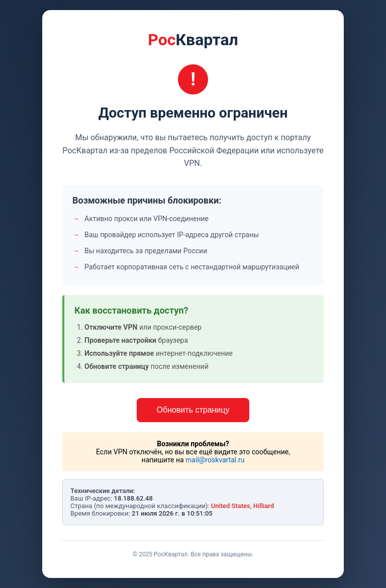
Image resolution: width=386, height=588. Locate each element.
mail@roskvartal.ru (215, 460)
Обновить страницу (193, 410)
